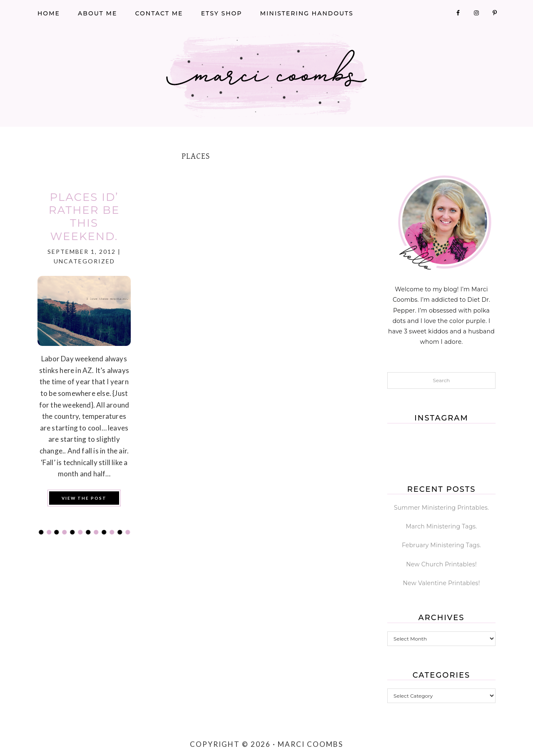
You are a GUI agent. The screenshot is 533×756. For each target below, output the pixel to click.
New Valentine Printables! (442, 583)
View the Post (84, 498)
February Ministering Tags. (441, 545)
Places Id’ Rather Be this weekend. (84, 217)
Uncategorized (84, 261)
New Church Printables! (441, 564)
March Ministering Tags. (442, 526)
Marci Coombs (266, 76)
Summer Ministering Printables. (441, 508)
